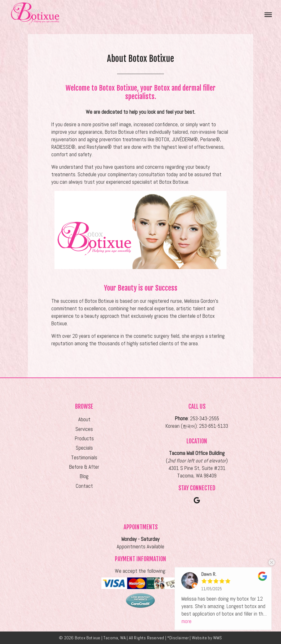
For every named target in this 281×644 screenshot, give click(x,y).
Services (84, 429)
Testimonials (84, 458)
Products (84, 439)
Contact (84, 486)
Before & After (84, 467)
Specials (84, 448)
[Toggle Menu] (268, 14)
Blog (84, 476)
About (84, 419)
